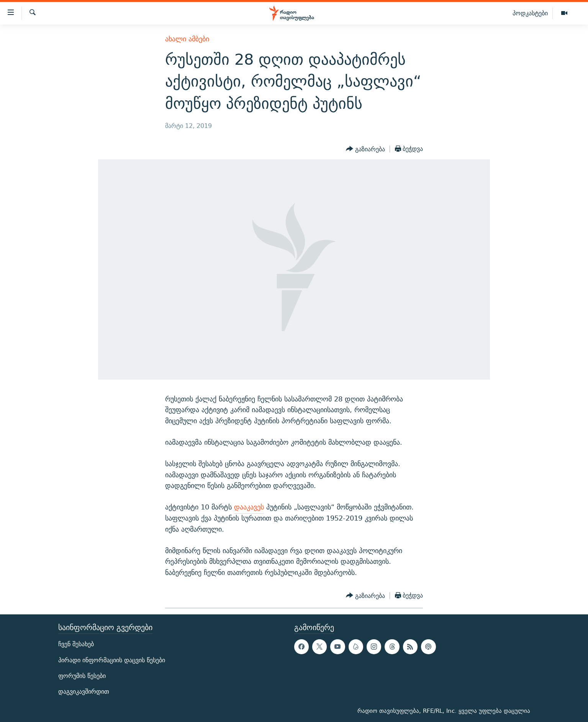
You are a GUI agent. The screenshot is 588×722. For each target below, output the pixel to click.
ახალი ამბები (187, 39)
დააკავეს (249, 507)
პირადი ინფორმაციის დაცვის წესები (112, 660)
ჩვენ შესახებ (76, 644)
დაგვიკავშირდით (84, 692)
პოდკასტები (530, 13)
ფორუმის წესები (82, 676)
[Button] (365, 149)
